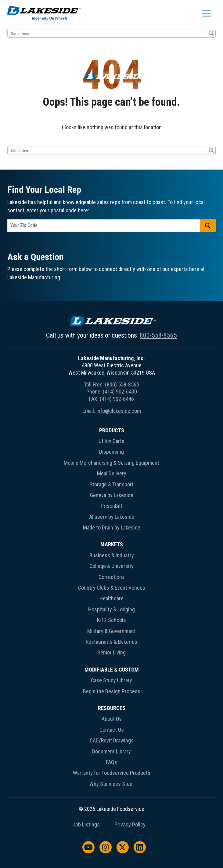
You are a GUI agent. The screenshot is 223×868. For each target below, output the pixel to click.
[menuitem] (111, 480)
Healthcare (111, 598)
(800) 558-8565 (122, 385)
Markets (112, 544)
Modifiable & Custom (112, 670)
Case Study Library (111, 680)
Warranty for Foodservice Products (112, 773)
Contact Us (112, 730)
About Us (112, 719)
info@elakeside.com (119, 411)
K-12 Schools (111, 620)
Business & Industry (112, 555)
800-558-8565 (158, 335)
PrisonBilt (111, 506)
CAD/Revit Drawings (112, 740)
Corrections (112, 577)
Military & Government (111, 631)
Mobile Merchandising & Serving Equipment (111, 463)
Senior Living (111, 652)
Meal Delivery (112, 473)
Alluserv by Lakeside (112, 517)
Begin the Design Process (112, 691)
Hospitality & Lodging (111, 609)
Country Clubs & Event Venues (112, 588)
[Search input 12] (108, 33)
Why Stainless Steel (111, 784)
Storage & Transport (111, 484)
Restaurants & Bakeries (111, 642)
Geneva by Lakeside (112, 495)
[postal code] (104, 226)
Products (112, 430)
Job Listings (86, 825)
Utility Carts (111, 441)
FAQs (111, 762)
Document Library (111, 751)
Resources (112, 708)
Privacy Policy (130, 825)
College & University (111, 566)
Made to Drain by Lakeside (112, 527)
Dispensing (111, 452)
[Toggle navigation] (207, 13)
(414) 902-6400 (120, 392)
